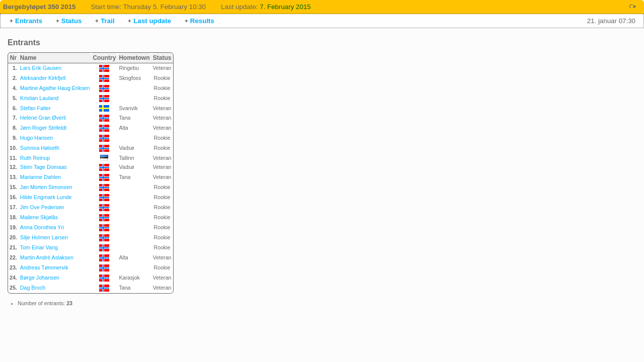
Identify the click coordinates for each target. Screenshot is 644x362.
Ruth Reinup (35, 158)
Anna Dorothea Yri (42, 227)
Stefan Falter (35, 108)
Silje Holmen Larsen (44, 237)
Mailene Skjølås (39, 217)
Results (202, 21)
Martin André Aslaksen (47, 257)
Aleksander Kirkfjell (43, 78)
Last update (152, 21)
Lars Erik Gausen (41, 68)
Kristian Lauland (39, 98)
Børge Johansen (40, 278)
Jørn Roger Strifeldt (43, 128)
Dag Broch (33, 288)
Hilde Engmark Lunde (46, 197)
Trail (107, 21)
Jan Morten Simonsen (46, 187)
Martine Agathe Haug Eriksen (55, 88)
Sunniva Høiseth (40, 148)
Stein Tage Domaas (44, 167)
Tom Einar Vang (39, 247)
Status (72, 21)
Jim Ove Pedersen (42, 207)
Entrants (29, 21)
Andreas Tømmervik (44, 267)
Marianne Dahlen (41, 177)
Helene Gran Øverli (43, 118)
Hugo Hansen (36, 138)
